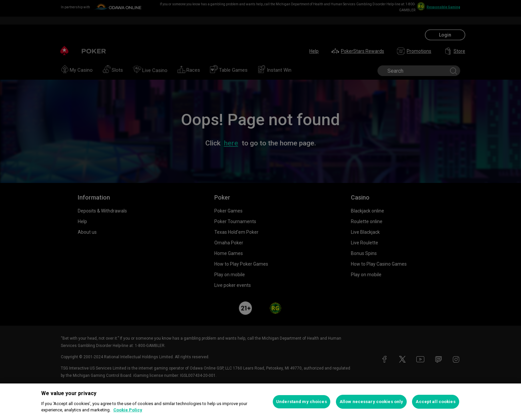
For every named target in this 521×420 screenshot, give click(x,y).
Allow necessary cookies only (371, 402)
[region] (260, 402)
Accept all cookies (435, 402)
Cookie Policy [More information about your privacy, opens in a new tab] (128, 410)
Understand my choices (302, 402)
